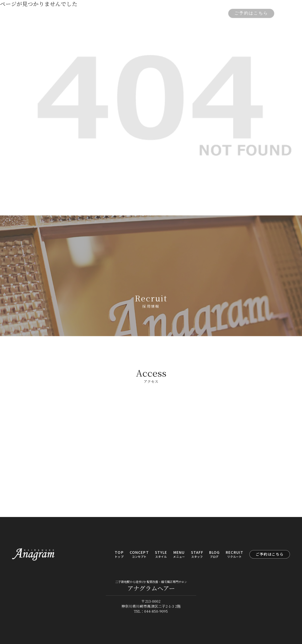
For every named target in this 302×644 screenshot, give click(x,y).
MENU (147, 13)
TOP (78, 13)
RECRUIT (211, 13)
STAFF (168, 13)
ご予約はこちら (251, 13)
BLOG (188, 13)
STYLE (126, 13)
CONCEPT (101, 13)
